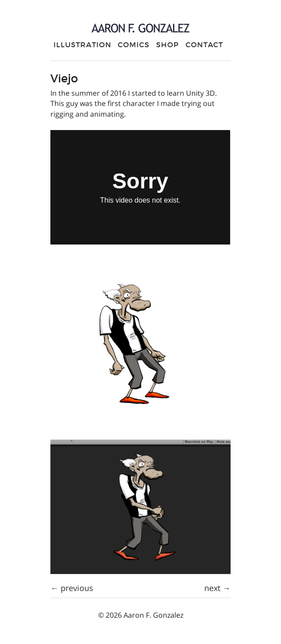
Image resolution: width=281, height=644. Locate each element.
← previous (72, 588)
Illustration (83, 45)
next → (217, 588)
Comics (134, 45)
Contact (205, 45)
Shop (167, 45)
